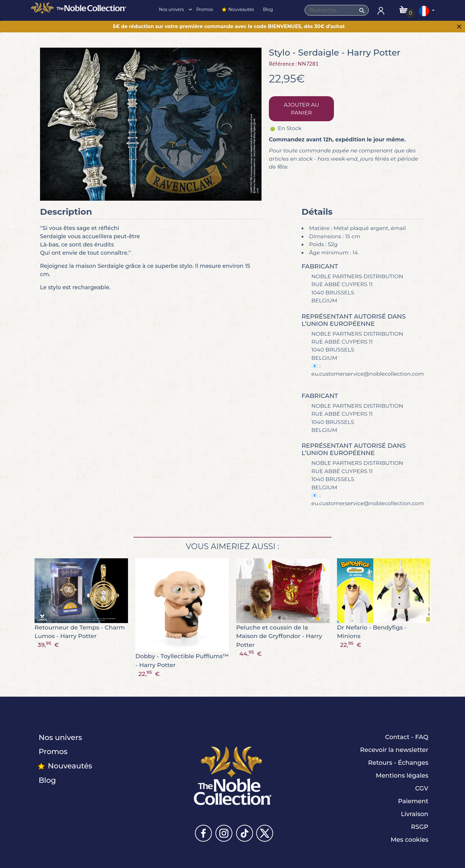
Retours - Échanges (398, 763)
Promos (204, 9)
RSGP (420, 827)
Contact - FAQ (407, 737)
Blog (267, 9)
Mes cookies (409, 840)
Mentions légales (402, 775)
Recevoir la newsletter (394, 750)
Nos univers (174, 9)
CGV (422, 788)
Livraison (415, 814)
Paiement (413, 801)
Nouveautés (237, 9)
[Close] (459, 27)
